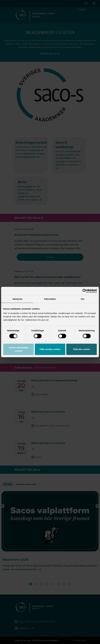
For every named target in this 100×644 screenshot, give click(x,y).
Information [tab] (50, 299)
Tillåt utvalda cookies (50, 349)
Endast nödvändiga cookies (18, 349)
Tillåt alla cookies (82, 349)
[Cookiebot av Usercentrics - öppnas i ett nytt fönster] (85, 291)
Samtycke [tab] (17, 299)
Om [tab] (83, 299)
